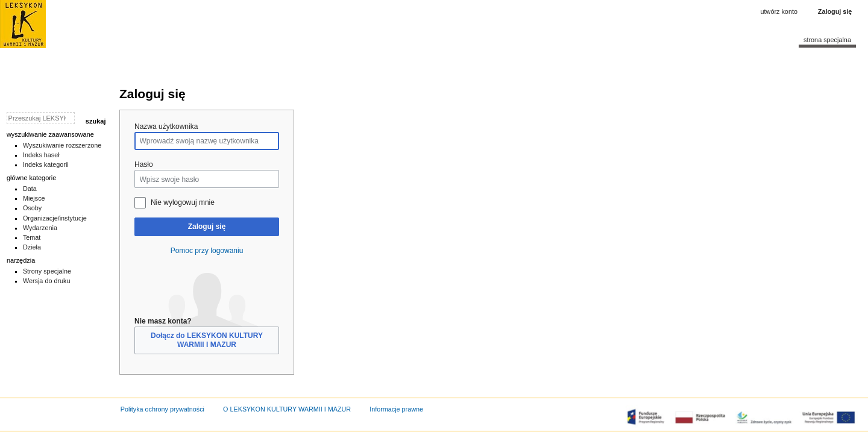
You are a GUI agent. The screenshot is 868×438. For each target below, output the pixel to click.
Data (30, 189)
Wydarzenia (40, 228)
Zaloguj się (207, 227)
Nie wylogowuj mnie (183, 202)
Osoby (32, 208)
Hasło (144, 164)
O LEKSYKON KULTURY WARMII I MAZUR (287, 409)
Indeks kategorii (46, 164)
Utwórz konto (779, 11)
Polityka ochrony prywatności (162, 409)
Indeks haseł (41, 155)
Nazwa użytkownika (166, 127)
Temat (32, 237)
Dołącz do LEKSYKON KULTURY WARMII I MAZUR (207, 340)
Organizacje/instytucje (55, 218)
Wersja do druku (47, 281)
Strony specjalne (47, 271)
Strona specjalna (827, 40)
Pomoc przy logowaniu (207, 251)
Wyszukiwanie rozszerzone (62, 145)
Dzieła (32, 247)
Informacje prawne (396, 409)
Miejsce (34, 198)
